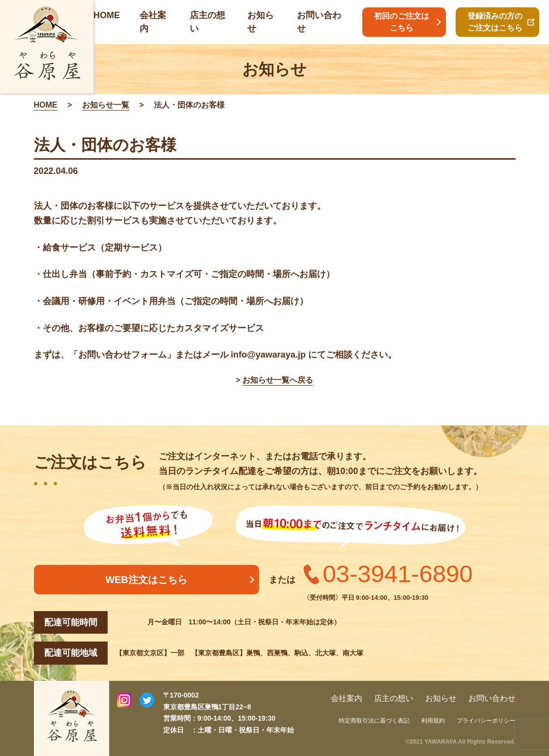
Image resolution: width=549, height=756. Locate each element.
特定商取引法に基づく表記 (374, 721)
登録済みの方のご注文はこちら (495, 22)
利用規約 (433, 721)
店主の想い (394, 698)
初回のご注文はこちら (402, 22)
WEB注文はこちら (146, 580)
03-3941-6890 (398, 574)
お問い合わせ (492, 698)
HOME (107, 15)
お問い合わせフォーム (122, 355)
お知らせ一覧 (106, 105)
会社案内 (347, 698)
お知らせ (441, 698)
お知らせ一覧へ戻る (278, 380)
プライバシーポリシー (486, 721)
